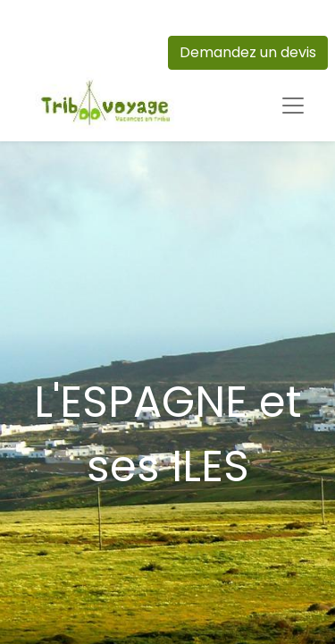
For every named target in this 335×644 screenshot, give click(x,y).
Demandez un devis (248, 52)
